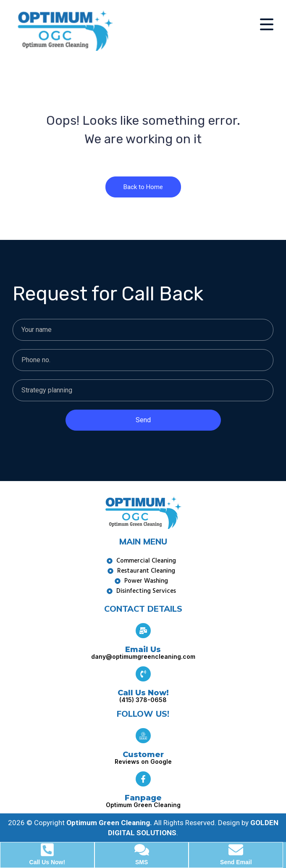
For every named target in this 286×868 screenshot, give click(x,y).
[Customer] (143, 736)
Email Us (143, 650)
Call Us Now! (143, 693)
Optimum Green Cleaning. (109, 823)
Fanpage (143, 798)
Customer (143, 755)
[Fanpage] (143, 779)
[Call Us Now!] (143, 674)
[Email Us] (143, 631)
